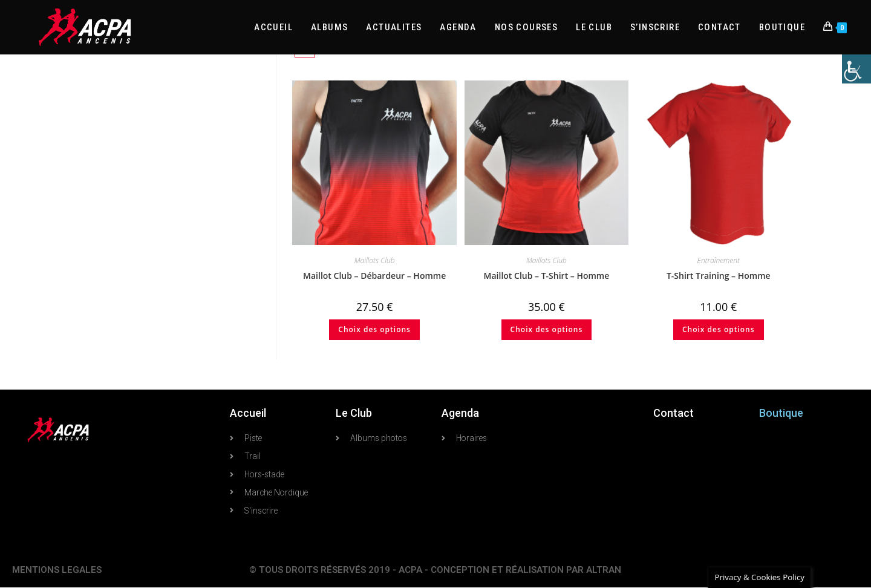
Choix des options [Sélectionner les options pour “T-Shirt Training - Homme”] (719, 329)
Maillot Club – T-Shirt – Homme (547, 276)
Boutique (781, 413)
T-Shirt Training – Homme (719, 276)
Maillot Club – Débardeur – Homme (374, 276)
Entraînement (719, 260)
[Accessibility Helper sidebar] (856, 69)
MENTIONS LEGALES (57, 570)
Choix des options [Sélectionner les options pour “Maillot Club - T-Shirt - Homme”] (547, 329)
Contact (674, 413)
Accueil (248, 413)
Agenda (460, 413)
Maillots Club (375, 260)
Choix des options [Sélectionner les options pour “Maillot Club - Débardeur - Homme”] (374, 329)
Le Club (354, 413)
